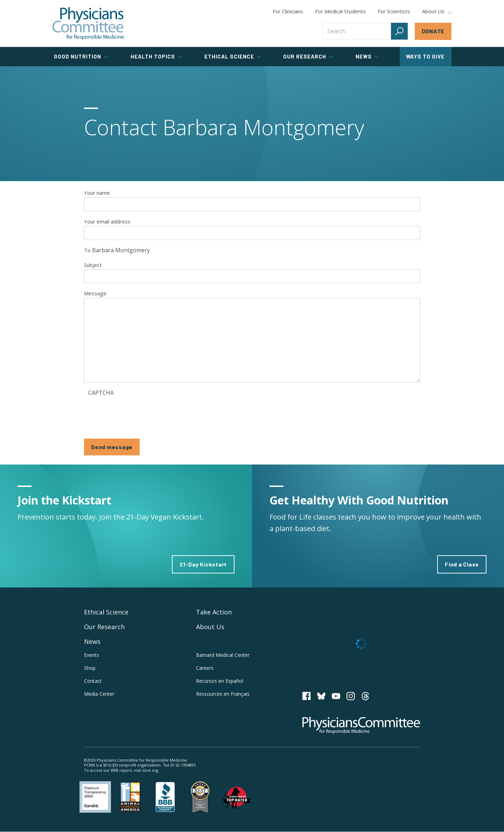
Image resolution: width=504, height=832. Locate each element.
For (340, 11)
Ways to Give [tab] (425, 56)
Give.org (150, 770)
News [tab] (367, 56)
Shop (90, 668)
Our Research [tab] (308, 56)
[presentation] (141, 413)
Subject (93, 265)
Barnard (223, 655)
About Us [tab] (437, 12)
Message (95, 293)
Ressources (223, 694)
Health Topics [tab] (156, 56)
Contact (93, 681)
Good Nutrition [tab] (81, 56)
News (92, 641)
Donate (433, 31)
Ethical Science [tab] (233, 56)
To (87, 250)
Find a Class (462, 564)
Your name (97, 193)
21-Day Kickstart (203, 564)
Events (92, 655)
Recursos (220, 681)
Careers (205, 668)
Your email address (107, 221)
